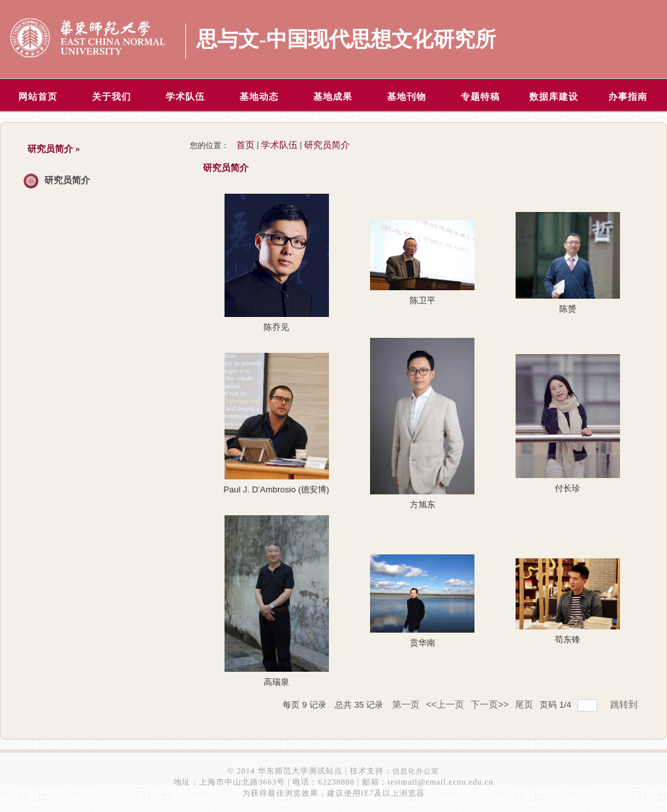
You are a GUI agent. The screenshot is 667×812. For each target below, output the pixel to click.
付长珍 (567, 488)
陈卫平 (423, 300)
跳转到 (625, 704)
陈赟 (568, 309)
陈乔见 (276, 327)
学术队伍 (279, 145)
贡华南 (423, 643)
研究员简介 (67, 180)
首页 (245, 145)
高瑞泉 (276, 682)
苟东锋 (567, 639)
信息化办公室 (416, 771)
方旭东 (423, 504)
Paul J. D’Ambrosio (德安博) (277, 489)
